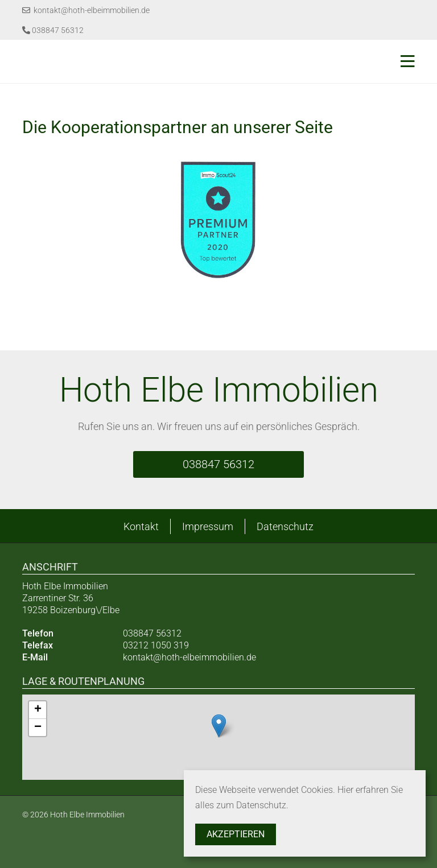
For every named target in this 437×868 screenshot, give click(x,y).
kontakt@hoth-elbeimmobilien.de (86, 10)
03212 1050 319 (156, 645)
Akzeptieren (236, 834)
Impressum (208, 526)
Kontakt (141, 526)
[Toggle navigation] (404, 61)
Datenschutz (285, 526)
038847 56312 (53, 30)
